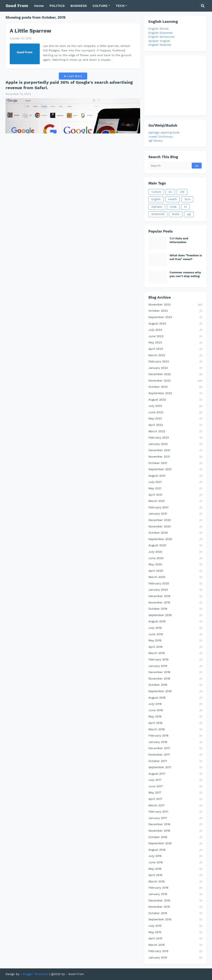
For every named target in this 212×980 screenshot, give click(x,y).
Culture (156, 192)
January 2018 (175, 742)
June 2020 (175, 558)
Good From (17, 6)
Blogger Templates (36, 974)
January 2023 (175, 368)
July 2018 (175, 704)
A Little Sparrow (31, 31)
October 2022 (175, 387)
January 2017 (175, 818)
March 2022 (175, 432)
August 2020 (175, 546)
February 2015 (175, 951)
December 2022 (175, 374)
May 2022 (175, 419)
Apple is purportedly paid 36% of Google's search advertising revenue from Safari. (69, 85)
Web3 (176, 214)
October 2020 (175, 533)
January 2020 (175, 590)
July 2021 (175, 482)
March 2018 (175, 730)
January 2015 (175, 958)
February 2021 (175, 508)
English (156, 199)
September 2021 (175, 470)
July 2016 (175, 856)
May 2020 (175, 565)
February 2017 (175, 812)
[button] (203, 6)
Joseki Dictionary (161, 137)
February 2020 (175, 584)
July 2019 (175, 628)
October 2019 (175, 609)
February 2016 (175, 888)
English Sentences (161, 37)
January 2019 (175, 666)
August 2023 (175, 324)
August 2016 (175, 850)
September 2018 (175, 692)
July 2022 (175, 406)
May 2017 (175, 793)
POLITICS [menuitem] (57, 6)
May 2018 (175, 717)
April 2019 (175, 647)
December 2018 (175, 672)
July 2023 (175, 330)
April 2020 (175, 571)
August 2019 (175, 622)
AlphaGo (157, 207)
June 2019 (175, 635)
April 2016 (175, 875)
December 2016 (175, 825)
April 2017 (175, 799)
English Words (158, 29)
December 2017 (175, 749)
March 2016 (175, 882)
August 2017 (175, 774)
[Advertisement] (175, 85)
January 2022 (175, 444)
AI (185, 207)
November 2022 (175, 381)
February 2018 (175, 736)
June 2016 (175, 863)
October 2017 (175, 761)
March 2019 (175, 653)
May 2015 (175, 933)
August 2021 (175, 476)
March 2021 (175, 501)
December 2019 (175, 596)
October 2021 (175, 463)
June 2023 (175, 337)
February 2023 (175, 362)
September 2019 (175, 615)
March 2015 (175, 945)
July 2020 (175, 552)
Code (173, 207)
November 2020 (175, 527)
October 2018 (175, 685)
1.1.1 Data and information (179, 240)
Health (172, 199)
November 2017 (175, 755)
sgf (189, 214)
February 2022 (175, 438)
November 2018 (175, 679)
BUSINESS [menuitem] (79, 6)
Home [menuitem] (39, 6)
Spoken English (159, 41)
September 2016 (175, 844)
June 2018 (175, 711)
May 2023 (175, 343)
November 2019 (175, 603)
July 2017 (175, 780)
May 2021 (175, 489)
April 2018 (175, 723)
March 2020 (175, 577)
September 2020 (175, 539)
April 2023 (175, 349)
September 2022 (175, 394)
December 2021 (175, 451)
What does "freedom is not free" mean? (186, 257)
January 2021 (175, 514)
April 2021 (175, 495)
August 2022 (175, 400)
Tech (187, 199)
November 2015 (175, 907)
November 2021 (175, 457)
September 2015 (175, 920)
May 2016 (175, 869)
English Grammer (161, 33)
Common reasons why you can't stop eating (185, 274)
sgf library (155, 141)
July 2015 (175, 926)
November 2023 (175, 305)
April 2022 (175, 425)
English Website (160, 45)
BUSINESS (158, 214)
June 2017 (175, 787)
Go (170, 192)
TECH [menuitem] (120, 6)
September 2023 (175, 317)
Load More (74, 76)
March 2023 (175, 356)
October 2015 (175, 913)
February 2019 (175, 660)
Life (182, 192)
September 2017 (175, 768)
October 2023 (175, 311)
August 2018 (175, 698)
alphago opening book (164, 132)
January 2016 (175, 894)
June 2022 (175, 413)
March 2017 (175, 806)
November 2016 (175, 831)
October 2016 (175, 837)
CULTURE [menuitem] (100, 6)
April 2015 (175, 939)
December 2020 (175, 520)
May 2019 (175, 641)
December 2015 (175, 901)
